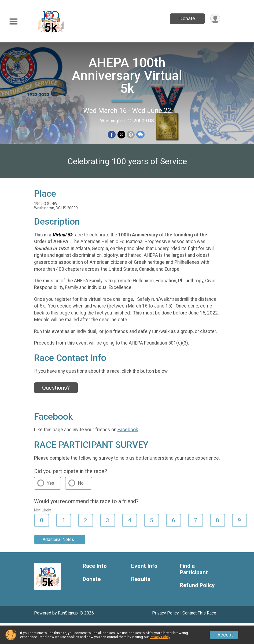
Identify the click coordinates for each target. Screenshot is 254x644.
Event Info (144, 566)
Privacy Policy (165, 613)
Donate (187, 18)
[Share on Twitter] (121, 135)
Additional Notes (58, 539)
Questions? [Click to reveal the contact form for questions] (56, 388)
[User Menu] (215, 19)
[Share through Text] (140, 135)
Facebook (128, 430)
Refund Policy (197, 585)
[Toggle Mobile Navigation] (13, 22)
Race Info (95, 566)
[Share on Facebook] (112, 135)
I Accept (224, 635)
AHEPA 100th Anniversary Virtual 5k (127, 76)
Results (141, 579)
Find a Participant (194, 569)
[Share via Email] (131, 135)
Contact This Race (199, 613)
